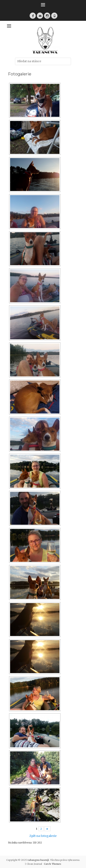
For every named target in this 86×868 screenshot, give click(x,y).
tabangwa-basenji (38, 860)
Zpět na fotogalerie (43, 836)
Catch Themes (52, 864)
